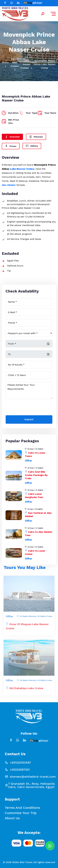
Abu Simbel (9, 185)
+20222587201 (20, 770)
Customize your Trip (21, 813)
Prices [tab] (11, 146)
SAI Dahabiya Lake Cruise (26, 690)
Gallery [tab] (32, 146)
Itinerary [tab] (36, 137)
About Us (12, 818)
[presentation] (28, 408)
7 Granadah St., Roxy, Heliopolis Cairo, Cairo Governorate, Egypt (31, 785)
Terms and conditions (22, 808)
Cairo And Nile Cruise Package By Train (36, 475)
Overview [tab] (12, 137)
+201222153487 (20, 763)
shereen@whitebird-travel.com (33, 777)
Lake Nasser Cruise (22, 169)
